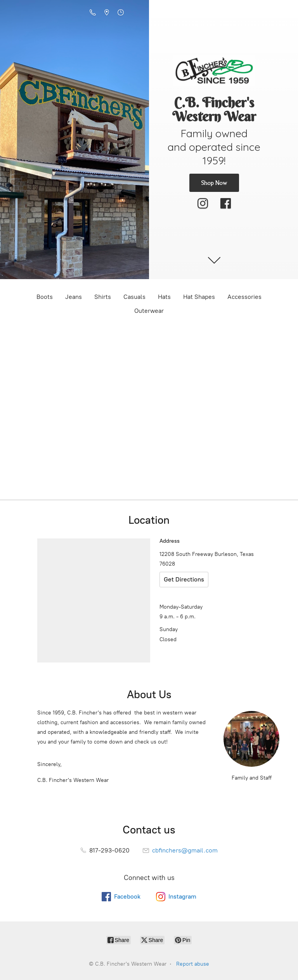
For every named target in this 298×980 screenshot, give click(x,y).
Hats (164, 297)
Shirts (103, 297)
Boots (45, 297)
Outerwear (149, 311)
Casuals (134, 297)
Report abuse (193, 964)
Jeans (74, 297)
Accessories (244, 297)
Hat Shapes (199, 297)
